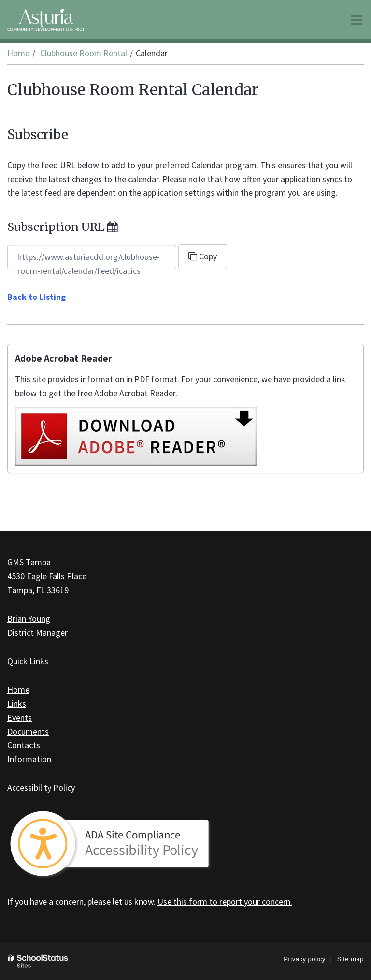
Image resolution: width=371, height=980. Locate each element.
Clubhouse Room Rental (84, 53)
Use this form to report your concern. (225, 902)
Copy (203, 256)
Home (18, 53)
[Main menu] (357, 19)
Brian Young (29, 618)
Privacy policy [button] (304, 959)
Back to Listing (36, 297)
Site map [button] (350, 959)
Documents (28, 731)
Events (20, 717)
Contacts (24, 745)
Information (29, 759)
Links (17, 703)
